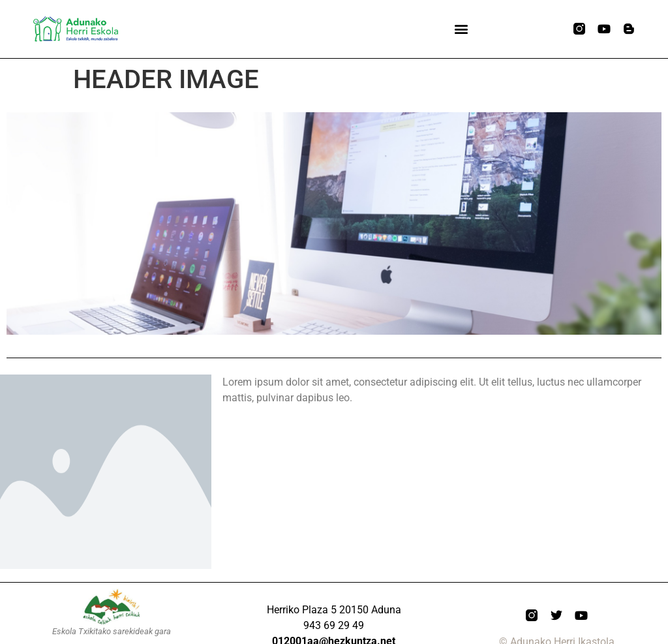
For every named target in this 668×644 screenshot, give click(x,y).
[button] (461, 29)
